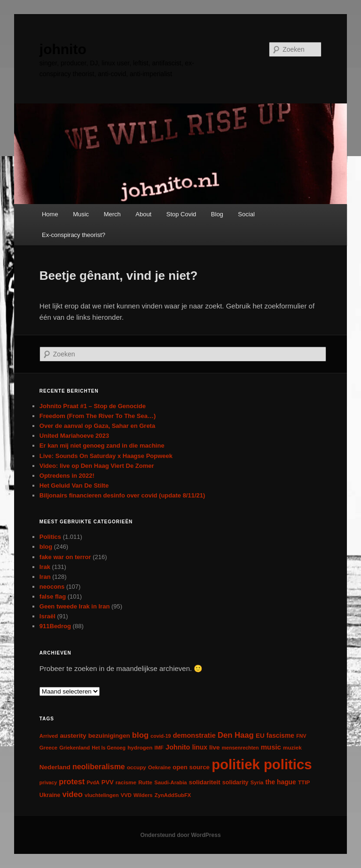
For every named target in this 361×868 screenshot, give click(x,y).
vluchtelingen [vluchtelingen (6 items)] (102, 795)
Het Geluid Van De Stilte (74, 485)
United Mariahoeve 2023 (74, 436)
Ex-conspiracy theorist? (74, 235)
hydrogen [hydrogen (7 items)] (140, 747)
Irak (45, 567)
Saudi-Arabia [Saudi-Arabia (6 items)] (170, 782)
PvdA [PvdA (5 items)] (93, 782)
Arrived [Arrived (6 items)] (49, 736)
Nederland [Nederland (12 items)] (55, 767)
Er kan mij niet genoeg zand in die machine (102, 446)
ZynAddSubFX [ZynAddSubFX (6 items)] (173, 795)
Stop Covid (181, 214)
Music (81, 214)
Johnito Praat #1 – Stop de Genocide (93, 406)
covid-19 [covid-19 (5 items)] (161, 736)
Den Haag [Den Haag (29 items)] (236, 735)
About (143, 214)
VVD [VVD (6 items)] (126, 795)
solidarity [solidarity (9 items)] (235, 782)
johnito (63, 49)
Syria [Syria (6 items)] (257, 782)
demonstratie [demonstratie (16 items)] (194, 735)
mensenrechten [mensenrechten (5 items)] (240, 748)
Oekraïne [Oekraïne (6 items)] (159, 767)
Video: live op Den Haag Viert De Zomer (97, 466)
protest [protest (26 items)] (72, 781)
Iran (45, 577)
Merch (112, 214)
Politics (50, 537)
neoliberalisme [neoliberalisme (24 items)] (99, 767)
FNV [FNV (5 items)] (301, 736)
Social (246, 214)
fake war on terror (65, 557)
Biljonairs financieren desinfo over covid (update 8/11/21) (122, 495)
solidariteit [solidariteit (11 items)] (205, 782)
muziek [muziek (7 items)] (292, 747)
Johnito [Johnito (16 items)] (178, 747)
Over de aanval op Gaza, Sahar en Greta (97, 426)
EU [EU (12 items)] (260, 736)
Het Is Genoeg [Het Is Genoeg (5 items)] (109, 748)
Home (50, 214)
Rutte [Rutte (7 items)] (145, 782)
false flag (53, 596)
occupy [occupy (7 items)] (137, 767)
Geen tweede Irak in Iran (75, 606)
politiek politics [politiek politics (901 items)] (262, 764)
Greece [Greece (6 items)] (48, 748)
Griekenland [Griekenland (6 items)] (75, 748)
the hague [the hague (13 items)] (280, 782)
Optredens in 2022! (67, 476)
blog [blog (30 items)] (140, 735)
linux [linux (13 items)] (200, 747)
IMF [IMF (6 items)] (159, 748)
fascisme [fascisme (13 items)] (280, 735)
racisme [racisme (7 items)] (126, 782)
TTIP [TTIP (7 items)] (304, 782)
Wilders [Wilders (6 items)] (143, 795)
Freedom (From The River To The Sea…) (98, 416)
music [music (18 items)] (271, 747)
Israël (47, 616)
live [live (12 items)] (215, 747)
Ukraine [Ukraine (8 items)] (50, 795)
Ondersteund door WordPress (180, 835)
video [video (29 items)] (72, 794)
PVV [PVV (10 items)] (108, 782)
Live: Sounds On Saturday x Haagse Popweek (106, 456)
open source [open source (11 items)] (191, 767)
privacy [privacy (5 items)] (48, 782)
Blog (217, 214)
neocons (52, 587)
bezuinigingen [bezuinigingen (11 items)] (109, 736)
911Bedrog (55, 626)
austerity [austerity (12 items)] (73, 736)
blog (46, 547)
